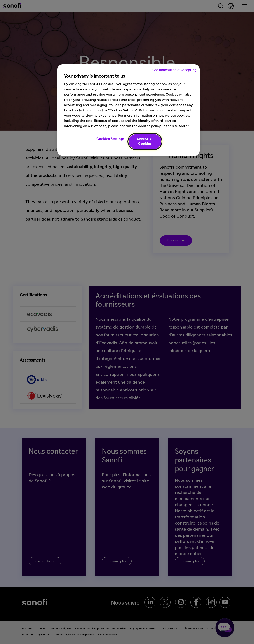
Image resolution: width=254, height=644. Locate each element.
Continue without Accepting (174, 70)
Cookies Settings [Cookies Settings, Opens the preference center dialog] (110, 139)
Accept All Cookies (145, 142)
